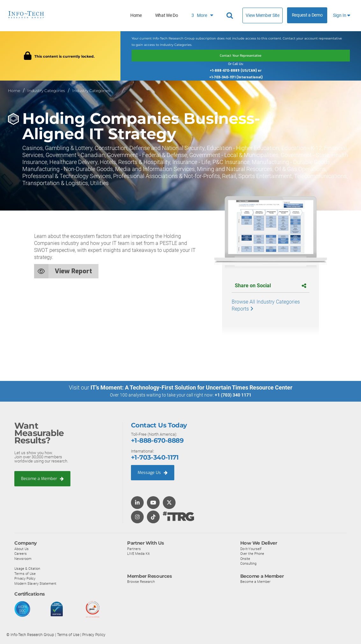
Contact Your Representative (241, 55)
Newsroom (23, 558)
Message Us (153, 472)
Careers (21, 553)
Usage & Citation (27, 568)
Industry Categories (46, 90)
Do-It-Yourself (251, 548)
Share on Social (271, 285)
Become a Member (42, 478)
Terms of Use (25, 573)
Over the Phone (252, 553)
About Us (22, 548)
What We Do (167, 15)
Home (136, 15)
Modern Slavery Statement (35, 583)
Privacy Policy (25, 578)
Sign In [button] (342, 15)
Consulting (248, 563)
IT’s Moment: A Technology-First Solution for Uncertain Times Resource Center (191, 387)
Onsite (245, 558)
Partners (134, 548)
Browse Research (141, 581)
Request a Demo (307, 15)
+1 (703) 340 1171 (233, 395)
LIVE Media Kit (138, 553)
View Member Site (262, 15)
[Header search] (231, 16)
